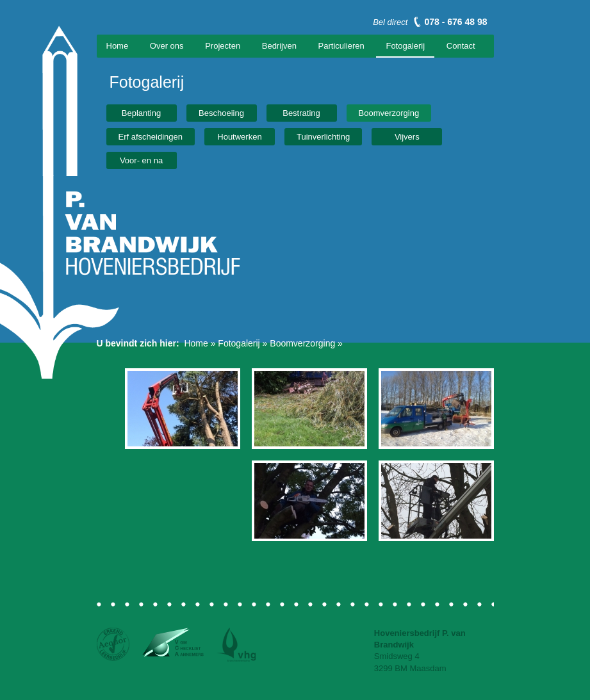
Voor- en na (141, 160)
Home (118, 46)
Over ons (167, 46)
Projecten (223, 46)
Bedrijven (279, 46)
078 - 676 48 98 (455, 22)
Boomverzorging (389, 113)
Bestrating (301, 113)
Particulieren (341, 46)
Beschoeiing (221, 113)
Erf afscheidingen (151, 137)
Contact (461, 46)
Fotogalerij (405, 46)
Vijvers (407, 137)
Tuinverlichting (323, 137)
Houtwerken (239, 137)
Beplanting (141, 113)
